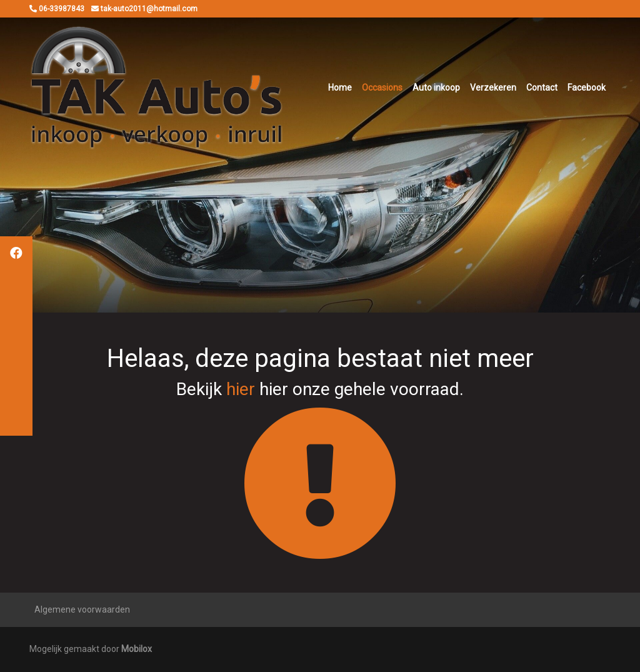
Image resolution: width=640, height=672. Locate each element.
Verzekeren (493, 88)
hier (241, 389)
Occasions (382, 88)
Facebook (587, 88)
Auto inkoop (436, 88)
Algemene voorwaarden (82, 609)
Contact (542, 88)
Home (340, 88)
